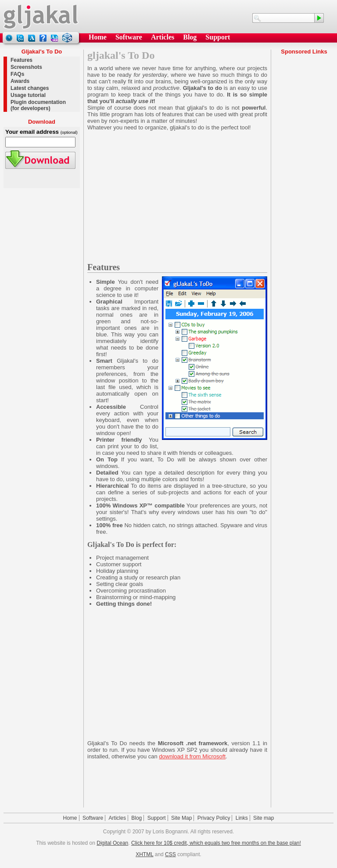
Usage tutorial (28, 95)
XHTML (144, 854)
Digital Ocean (112, 843)
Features (22, 60)
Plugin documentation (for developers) (38, 105)
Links (242, 818)
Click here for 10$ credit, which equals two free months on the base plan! (216, 843)
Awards (20, 81)
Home (98, 37)
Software (129, 37)
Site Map (181, 818)
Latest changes (30, 88)
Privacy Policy (214, 818)
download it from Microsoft (192, 756)
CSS (170, 854)
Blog (190, 37)
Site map (264, 818)
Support (218, 37)
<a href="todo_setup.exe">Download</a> (42, 157)
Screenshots (26, 67)
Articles (163, 37)
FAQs (17, 74)
